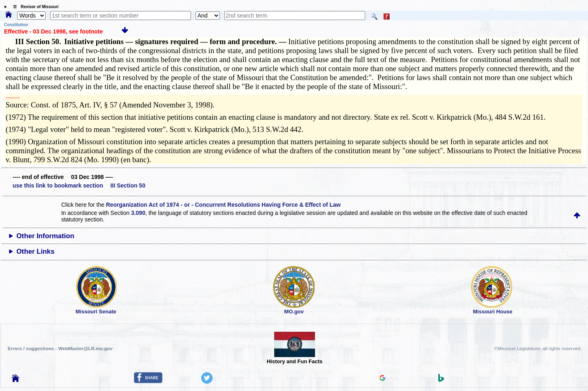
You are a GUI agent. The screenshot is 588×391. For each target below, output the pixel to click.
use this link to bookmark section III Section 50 (79, 185)
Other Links (35, 251)
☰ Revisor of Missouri (34, 7)
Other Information (45, 236)
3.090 (138, 213)
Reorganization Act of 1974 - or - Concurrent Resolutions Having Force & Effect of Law (223, 205)
